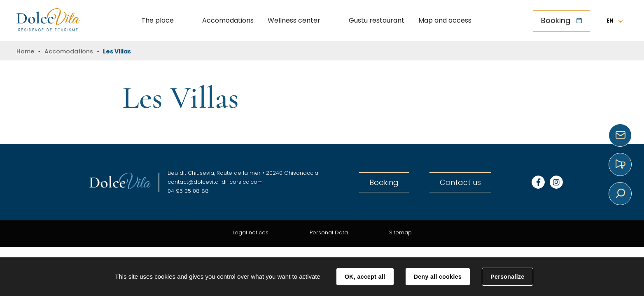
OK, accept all (365, 277)
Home (25, 51)
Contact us (460, 182)
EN (610, 21)
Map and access (445, 20)
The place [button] (157, 20)
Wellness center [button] (294, 20)
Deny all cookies (438, 277)
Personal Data (329, 232)
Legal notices (251, 232)
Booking (556, 20)
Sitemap (400, 232)
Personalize (507, 277)
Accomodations (228, 20)
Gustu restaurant (377, 20)
